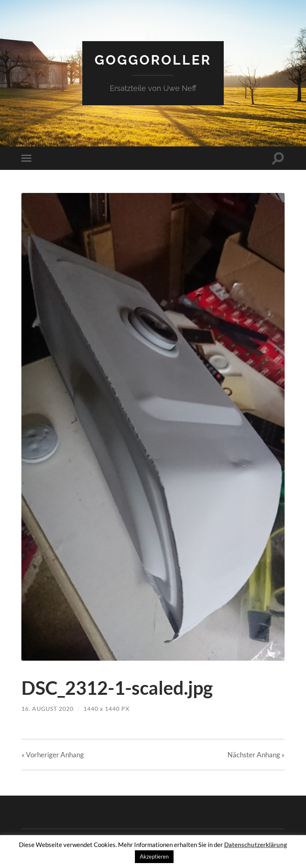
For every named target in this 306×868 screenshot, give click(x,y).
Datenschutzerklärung (256, 845)
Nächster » (256, 755)
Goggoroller (153, 60)
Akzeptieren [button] (154, 856)
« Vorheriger (53, 755)
